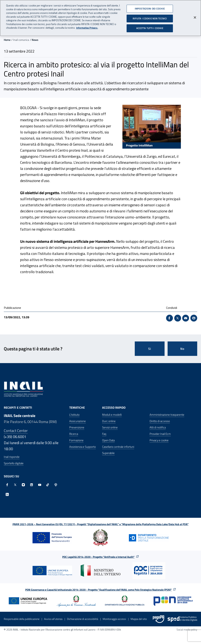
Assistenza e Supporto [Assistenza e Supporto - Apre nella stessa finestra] (83, 447)
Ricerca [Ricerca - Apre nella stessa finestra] (74, 434)
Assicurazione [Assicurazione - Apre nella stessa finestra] (78, 421)
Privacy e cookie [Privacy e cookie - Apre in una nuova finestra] (159, 440)
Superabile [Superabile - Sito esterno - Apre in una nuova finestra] (108, 453)
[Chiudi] (195, 16)
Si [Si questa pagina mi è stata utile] (150, 349)
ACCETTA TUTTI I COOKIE (150, 27)
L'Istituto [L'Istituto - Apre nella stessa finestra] (74, 415)
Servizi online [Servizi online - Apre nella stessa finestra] (110, 427)
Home (7, 40)
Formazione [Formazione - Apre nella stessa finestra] (76, 440)
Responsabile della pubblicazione (22, 619)
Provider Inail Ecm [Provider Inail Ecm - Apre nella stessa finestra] (160, 434)
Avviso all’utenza (53, 619)
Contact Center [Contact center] (16, 431)
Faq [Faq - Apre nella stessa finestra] (104, 434)
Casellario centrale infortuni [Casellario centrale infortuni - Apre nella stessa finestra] (118, 447)
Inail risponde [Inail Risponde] (12, 457)
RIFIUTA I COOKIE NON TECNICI (150, 17)
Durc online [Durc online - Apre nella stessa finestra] (109, 421)
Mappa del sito (139, 619)
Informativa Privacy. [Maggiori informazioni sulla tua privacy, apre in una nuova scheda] (87, 26)
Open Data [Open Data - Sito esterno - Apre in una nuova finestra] (108, 440)
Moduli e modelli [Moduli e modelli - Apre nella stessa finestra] (112, 415)
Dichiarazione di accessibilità (83, 619)
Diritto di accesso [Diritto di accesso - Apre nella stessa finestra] (160, 421)
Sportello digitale (14, 463)
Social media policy (187, 629)
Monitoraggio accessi (114, 619)
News (35, 40)
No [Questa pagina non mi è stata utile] (182, 349)
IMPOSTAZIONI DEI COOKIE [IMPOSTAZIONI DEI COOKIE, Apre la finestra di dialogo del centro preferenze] (150, 7)
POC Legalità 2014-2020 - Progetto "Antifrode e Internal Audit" (98, 557)
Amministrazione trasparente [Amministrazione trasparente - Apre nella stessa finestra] (167, 415)
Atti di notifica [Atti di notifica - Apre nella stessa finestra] (158, 427)
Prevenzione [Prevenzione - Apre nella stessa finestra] (77, 427)
